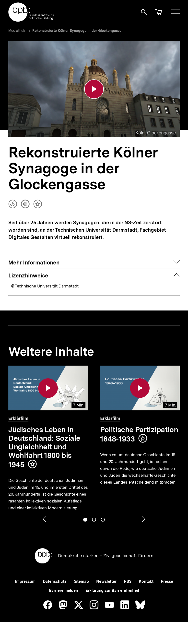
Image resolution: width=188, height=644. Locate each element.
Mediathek (17, 31)
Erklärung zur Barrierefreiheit (112, 592)
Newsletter (106, 583)
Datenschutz (55, 583)
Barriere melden (64, 592)
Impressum (25, 583)
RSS (128, 583)
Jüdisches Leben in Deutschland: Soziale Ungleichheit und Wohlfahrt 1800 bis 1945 (44, 448)
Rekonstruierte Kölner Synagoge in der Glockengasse (77, 31)
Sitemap (81, 583)
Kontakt (146, 583)
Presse (167, 583)
